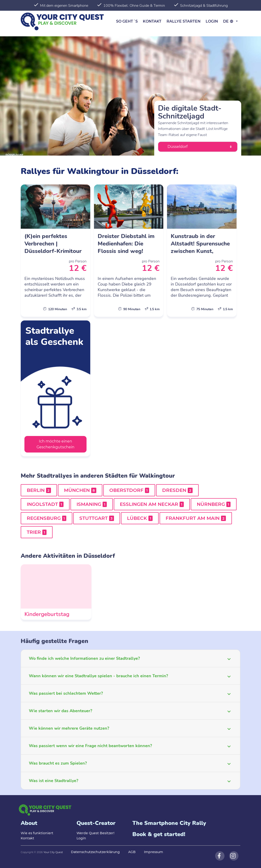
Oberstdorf (129, 490)
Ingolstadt (45, 504)
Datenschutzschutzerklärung (95, 852)
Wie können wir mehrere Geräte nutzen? (69, 728)
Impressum (154, 852)
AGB (132, 852)
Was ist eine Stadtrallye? (54, 781)
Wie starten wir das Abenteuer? (60, 711)
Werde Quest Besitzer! (95, 833)
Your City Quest (53, 852)
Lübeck (140, 518)
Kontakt (152, 21)
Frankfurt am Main (196, 518)
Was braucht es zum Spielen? (58, 763)
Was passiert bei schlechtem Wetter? (66, 693)
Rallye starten (184, 21)
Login (212, 21)
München (80, 490)
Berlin (39, 490)
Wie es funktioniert (37, 833)
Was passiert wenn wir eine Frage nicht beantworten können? (90, 746)
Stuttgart (97, 518)
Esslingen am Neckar (152, 504)
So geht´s (127, 21)
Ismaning (92, 504)
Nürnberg (214, 504)
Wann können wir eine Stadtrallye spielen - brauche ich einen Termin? (98, 676)
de (229, 21)
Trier (37, 532)
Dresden (177, 490)
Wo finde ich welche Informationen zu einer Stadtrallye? (84, 658)
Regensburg (47, 518)
